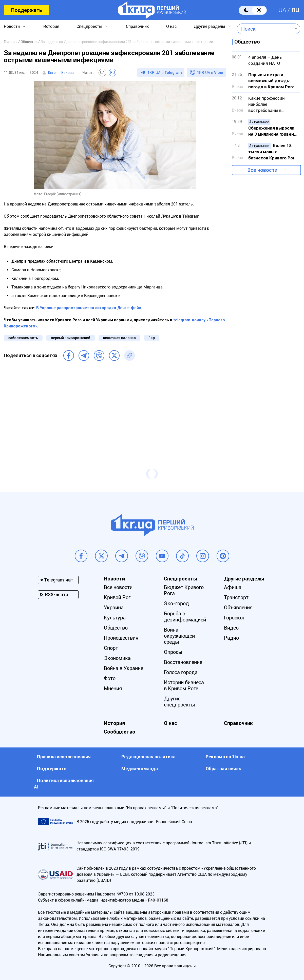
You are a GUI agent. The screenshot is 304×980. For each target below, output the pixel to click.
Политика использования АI (64, 784)
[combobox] (265, 29)
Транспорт (236, 597)
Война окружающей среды (179, 636)
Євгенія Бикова (61, 73)
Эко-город (176, 603)
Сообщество (120, 732)
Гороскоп (235, 618)
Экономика (117, 658)
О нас (171, 26)
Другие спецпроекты (179, 702)
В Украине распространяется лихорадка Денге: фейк (89, 308)
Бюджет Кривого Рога (184, 590)
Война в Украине (124, 668)
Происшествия (121, 638)
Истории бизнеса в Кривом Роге (184, 685)
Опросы (173, 652)
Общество (116, 628)
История (51, 26)
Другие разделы (210, 26)
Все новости (262, 170)
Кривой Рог (117, 597)
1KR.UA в (165, 73)
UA (282, 10)
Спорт (111, 648)
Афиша (233, 587)
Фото (110, 678)
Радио (231, 638)
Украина (114, 608)
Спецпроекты (89, 26)
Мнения (113, 689)
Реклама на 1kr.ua (225, 757)
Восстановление (183, 662)
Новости (12, 26)
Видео (231, 628)
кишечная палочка (119, 338)
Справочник (137, 26)
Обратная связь (223, 769)
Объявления (238, 608)
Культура (115, 618)
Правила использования (64, 757)
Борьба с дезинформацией (185, 617)
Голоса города (181, 672)
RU (295, 10)
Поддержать (26, 10)
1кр (152, 338)
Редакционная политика (148, 757)
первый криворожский (71, 338)
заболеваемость (23, 338)
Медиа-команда (140, 769)
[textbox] (265, 29)
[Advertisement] (115, 408)
